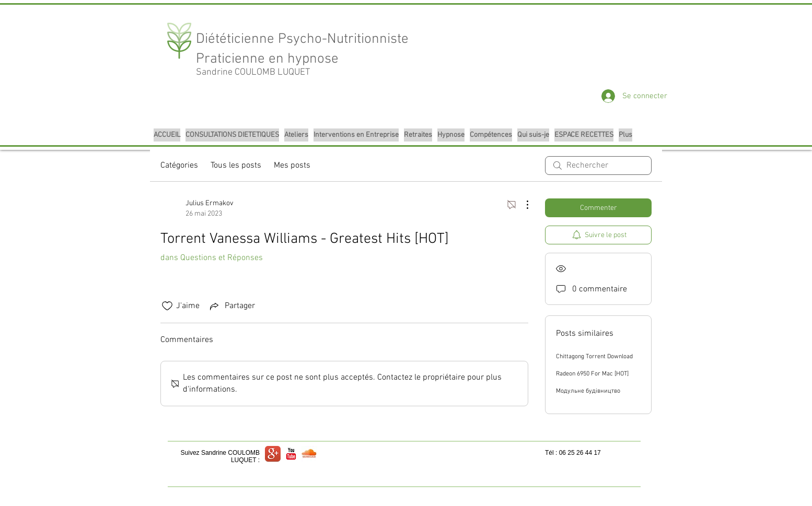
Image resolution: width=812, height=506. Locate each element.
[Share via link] (231, 306)
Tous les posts (236, 166)
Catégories (179, 166)
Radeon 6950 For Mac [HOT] (592, 374)
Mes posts (292, 166)
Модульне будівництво (588, 391)
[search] (598, 166)
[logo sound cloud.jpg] (309, 454)
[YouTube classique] (291, 454)
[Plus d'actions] (522, 205)
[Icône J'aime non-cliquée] (167, 306)
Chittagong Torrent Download (594, 357)
